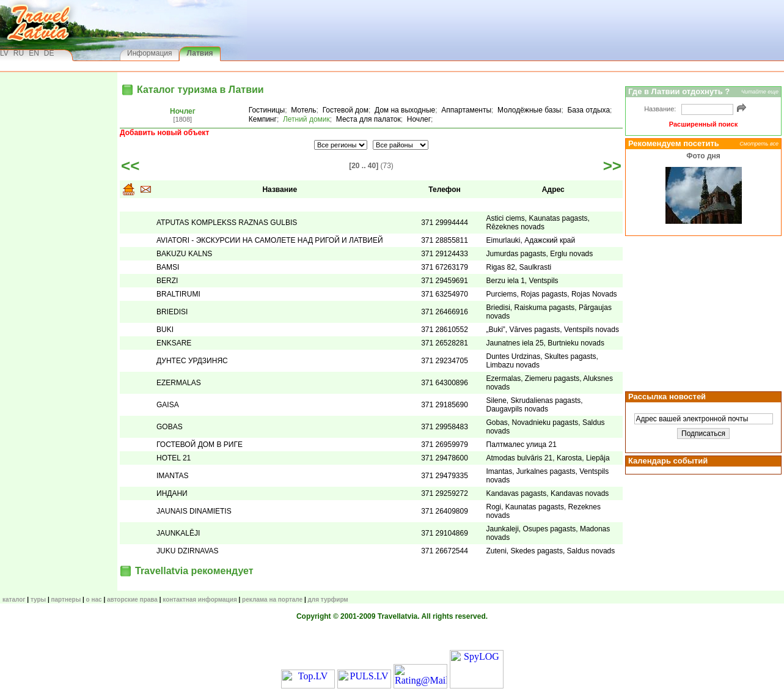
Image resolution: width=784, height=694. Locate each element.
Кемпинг (263, 119)
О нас (94, 600)
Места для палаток (368, 119)
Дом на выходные (405, 110)
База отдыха (588, 110)
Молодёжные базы (529, 110)
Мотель (303, 110)
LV (4, 53)
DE (49, 53)
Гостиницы (267, 110)
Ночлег (183, 111)
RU (19, 53)
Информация (149, 53)
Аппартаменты (466, 110)
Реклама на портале (272, 600)
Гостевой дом (346, 110)
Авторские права (132, 600)
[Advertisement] (702, 312)
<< (130, 166)
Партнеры (66, 600)
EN (34, 53)
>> (612, 166)
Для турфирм (328, 600)
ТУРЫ (38, 600)
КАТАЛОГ (14, 600)
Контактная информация (200, 600)
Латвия (200, 53)
